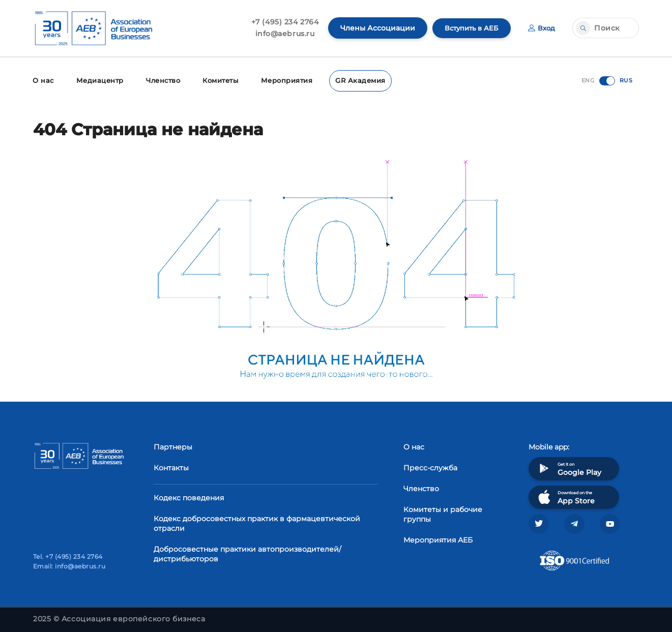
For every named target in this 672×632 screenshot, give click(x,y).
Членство (159, 80)
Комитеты (216, 80)
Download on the (565, 495)
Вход (541, 28)
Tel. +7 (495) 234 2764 (68, 556)
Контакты (171, 466)
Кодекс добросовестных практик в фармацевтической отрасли (257, 522)
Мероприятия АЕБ (438, 538)
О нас (42, 80)
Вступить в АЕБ (469, 28)
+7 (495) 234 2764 (280, 22)
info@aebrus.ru (280, 34)
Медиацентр (97, 80)
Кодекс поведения (189, 496)
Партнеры (173, 445)
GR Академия (352, 80)
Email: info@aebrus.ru (69, 566)
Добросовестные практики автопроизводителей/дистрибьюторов (247, 552)
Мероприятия (281, 80)
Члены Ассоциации (373, 28)
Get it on (569, 467)
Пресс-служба (430, 466)
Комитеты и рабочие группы (443, 513)
